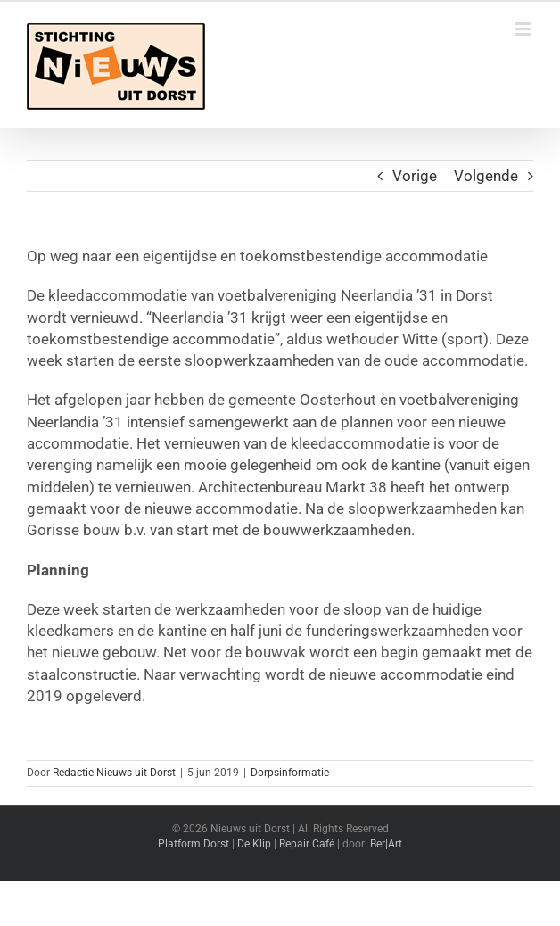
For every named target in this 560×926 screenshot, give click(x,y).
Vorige (415, 176)
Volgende (486, 176)
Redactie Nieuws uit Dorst (114, 773)
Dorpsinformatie (290, 773)
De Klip (254, 844)
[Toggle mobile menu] (524, 29)
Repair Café (307, 844)
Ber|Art (386, 844)
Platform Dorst (194, 844)
